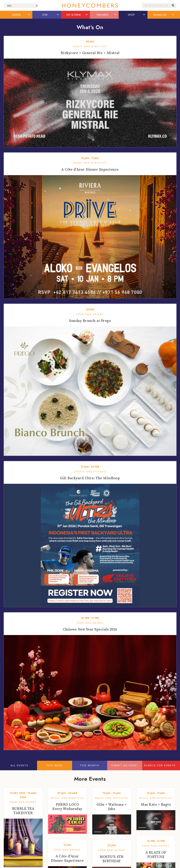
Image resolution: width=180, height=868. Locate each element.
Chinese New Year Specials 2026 (90, 629)
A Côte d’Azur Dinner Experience (90, 169)
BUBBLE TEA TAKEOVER (23, 811)
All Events (19, 765)
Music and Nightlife (90, 47)
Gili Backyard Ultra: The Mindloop (90, 478)
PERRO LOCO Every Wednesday (67, 807)
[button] (29, 15)
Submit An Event (125, 765)
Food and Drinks (90, 314)
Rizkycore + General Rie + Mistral (90, 53)
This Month (90, 765)
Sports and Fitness (90, 472)
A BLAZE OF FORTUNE (156, 855)
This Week (55, 765)
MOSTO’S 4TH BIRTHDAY (112, 859)
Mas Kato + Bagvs (156, 804)
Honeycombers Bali (90, 5)
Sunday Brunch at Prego (90, 321)
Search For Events (160, 765)
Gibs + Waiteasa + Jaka (112, 807)
